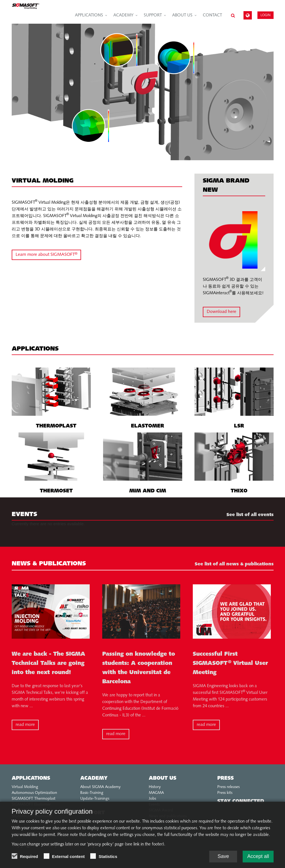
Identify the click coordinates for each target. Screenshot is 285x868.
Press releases (228, 787)
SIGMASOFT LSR (26, 810)
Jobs (152, 799)
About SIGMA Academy (100, 787)
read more (25, 725)
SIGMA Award (161, 810)
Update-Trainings (95, 799)
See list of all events (250, 515)
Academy (123, 15)
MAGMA (156, 793)
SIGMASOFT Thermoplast (34, 799)
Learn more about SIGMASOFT (47, 254)
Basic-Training (92, 793)
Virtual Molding (25, 787)
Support (153, 15)
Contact (212, 15)
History (155, 787)
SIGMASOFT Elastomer (31, 805)
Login (265, 15)
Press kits (225, 793)
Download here (221, 312)
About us (182, 15)
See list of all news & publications (234, 564)
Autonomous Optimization (34, 793)
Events (154, 805)
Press (226, 778)
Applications (89, 15)
